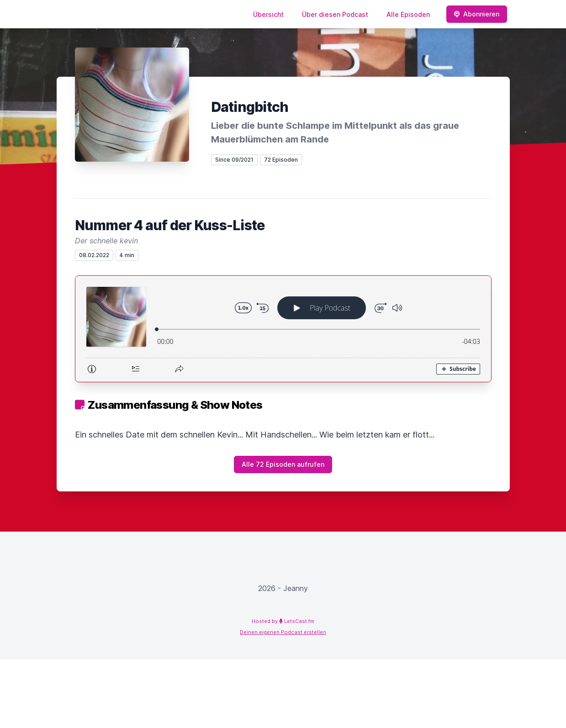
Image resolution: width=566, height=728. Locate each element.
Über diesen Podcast (335, 14)
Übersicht (268, 14)
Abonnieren (477, 14)
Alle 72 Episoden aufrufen (283, 464)
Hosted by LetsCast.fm (283, 621)
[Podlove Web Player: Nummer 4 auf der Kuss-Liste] (283, 329)
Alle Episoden (408, 14)
